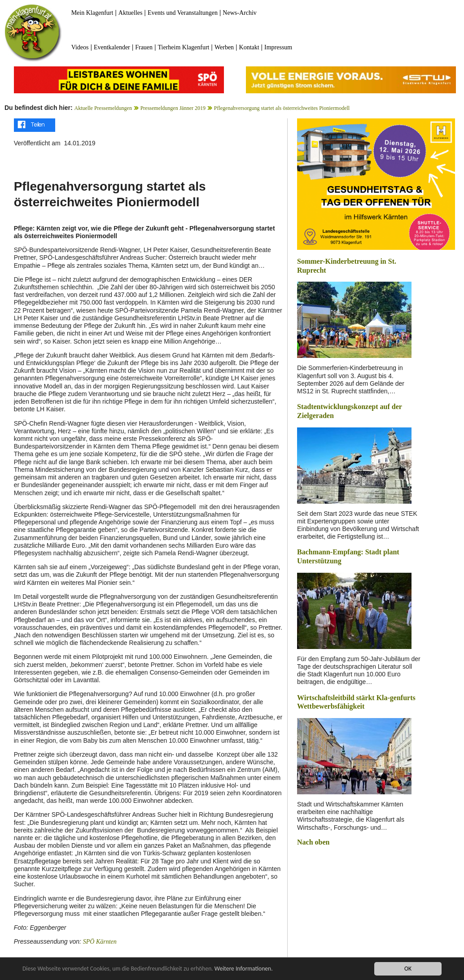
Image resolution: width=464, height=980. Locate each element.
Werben (224, 47)
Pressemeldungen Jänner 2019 (173, 108)
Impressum (278, 47)
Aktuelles (131, 13)
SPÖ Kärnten (100, 942)
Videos (80, 47)
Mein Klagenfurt (92, 13)
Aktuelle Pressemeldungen (103, 108)
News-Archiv (239, 13)
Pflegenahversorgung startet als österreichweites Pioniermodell (282, 108)
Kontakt (249, 47)
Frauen (144, 47)
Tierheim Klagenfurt (184, 47)
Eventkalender (112, 47)
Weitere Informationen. (244, 969)
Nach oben (313, 842)
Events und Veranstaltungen (183, 13)
